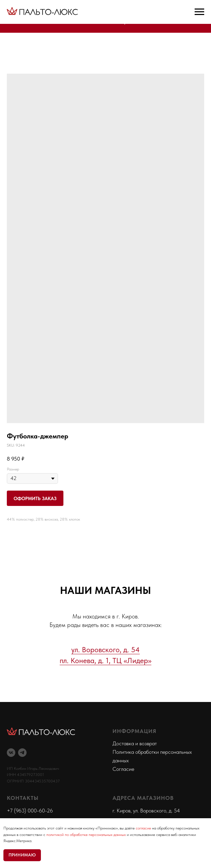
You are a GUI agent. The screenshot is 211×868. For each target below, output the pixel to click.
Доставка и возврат (135, 743)
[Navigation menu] (199, 12)
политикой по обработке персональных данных (86, 835)
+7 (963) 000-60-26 (30, 811)
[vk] (11, 753)
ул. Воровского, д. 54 (105, 649)
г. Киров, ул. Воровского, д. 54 (146, 811)
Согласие (123, 769)
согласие (143, 828)
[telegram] (22, 753)
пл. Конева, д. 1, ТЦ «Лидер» (105, 660)
